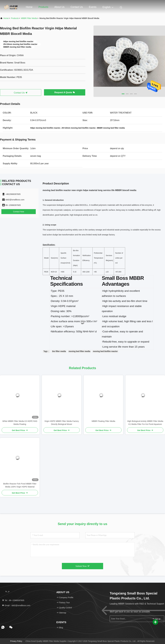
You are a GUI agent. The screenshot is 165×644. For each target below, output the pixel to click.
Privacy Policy (16, 641)
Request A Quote (65, 92)
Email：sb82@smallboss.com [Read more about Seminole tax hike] (16, 605)
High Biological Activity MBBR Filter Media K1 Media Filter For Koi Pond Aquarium (145, 423)
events (93, 7)
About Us (59, 7)
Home (29, 7)
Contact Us (77, 7)
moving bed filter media (79, 351)
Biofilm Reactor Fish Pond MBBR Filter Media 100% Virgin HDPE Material (20, 485)
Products (43, 7)
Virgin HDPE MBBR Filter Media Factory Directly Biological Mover (62, 423)
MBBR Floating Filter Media (103, 421)
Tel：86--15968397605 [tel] (13, 600)
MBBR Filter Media (29, 18)
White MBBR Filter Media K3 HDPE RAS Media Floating (20, 423)
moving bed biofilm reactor (105, 351)
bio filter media (59, 351)
